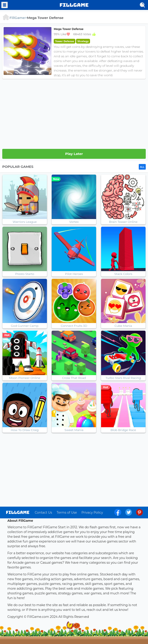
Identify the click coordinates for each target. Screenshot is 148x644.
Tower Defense (65, 41)
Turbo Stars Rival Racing (123, 378)
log (18, 512)
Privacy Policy (92, 512)
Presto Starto (25, 274)
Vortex (74, 222)
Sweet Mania (74, 430)
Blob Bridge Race (123, 430)
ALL (142, 167)
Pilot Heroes (74, 274)
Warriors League (25, 222)
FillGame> (15, 18)
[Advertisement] (74, 113)
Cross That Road (74, 378)
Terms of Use (67, 512)
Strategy (83, 41)
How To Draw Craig (25, 430)
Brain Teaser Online (123, 222)
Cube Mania (123, 326)
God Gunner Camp (25, 326)
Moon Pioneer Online (25, 378)
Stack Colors (123, 274)
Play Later (74, 154)
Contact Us (43, 512)
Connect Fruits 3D (74, 326)
